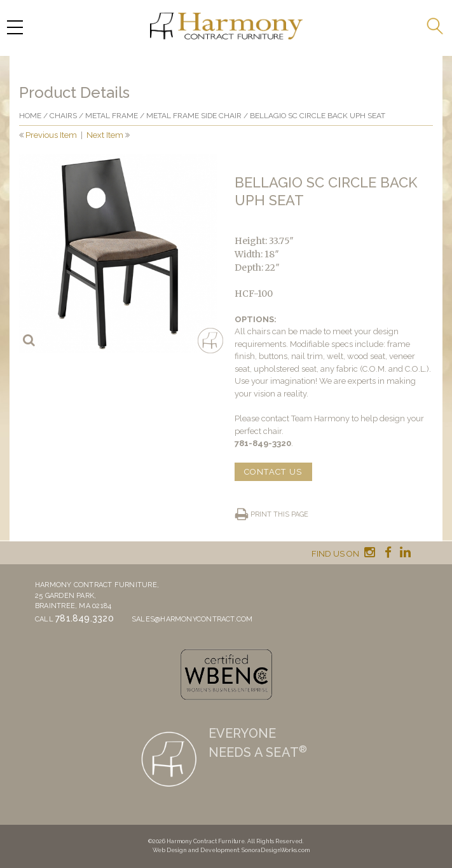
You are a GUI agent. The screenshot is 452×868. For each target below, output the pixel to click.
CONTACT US (273, 472)
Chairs (63, 116)
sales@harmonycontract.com (192, 619)
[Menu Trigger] (15, 27)
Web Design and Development (196, 850)
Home (30, 116)
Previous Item (51, 135)
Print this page (279, 514)
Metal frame (112, 116)
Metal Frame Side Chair (194, 116)
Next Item (105, 135)
